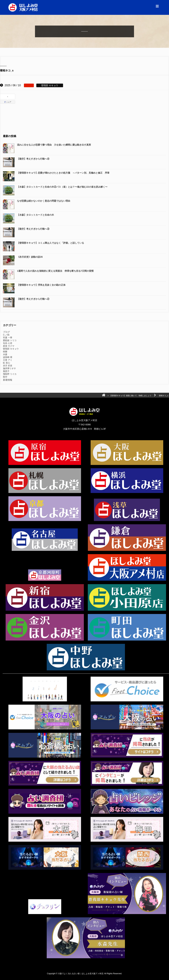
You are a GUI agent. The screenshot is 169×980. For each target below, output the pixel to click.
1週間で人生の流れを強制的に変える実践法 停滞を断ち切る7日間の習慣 (55, 271)
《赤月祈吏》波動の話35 (30, 257)
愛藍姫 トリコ (10, 340)
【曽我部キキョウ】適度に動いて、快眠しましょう (130, 396)
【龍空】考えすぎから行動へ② (33, 299)
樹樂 (5, 352)
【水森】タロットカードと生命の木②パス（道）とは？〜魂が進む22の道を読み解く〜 (62, 187)
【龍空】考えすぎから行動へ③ (33, 229)
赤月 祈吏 (8, 366)
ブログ (6, 332)
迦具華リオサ (9, 368)
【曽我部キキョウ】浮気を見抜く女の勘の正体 (41, 285)
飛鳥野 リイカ (10, 374)
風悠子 (6, 371)
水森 (5, 354)
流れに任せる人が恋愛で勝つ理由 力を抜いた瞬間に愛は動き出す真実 (54, 145)
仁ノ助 (6, 335)
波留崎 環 (8, 357)
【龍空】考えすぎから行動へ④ (33, 159)
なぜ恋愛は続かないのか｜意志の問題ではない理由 (44, 201)
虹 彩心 (7, 363)
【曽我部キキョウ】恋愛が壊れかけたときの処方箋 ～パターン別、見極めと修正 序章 (63, 173)
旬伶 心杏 (8, 343)
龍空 (5, 377)
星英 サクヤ (9, 346)
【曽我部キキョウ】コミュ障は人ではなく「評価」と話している (51, 243)
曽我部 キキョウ (11, 349)
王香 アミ (8, 360)
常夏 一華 (8, 338)
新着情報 (8, 380)
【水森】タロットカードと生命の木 (35, 215)
